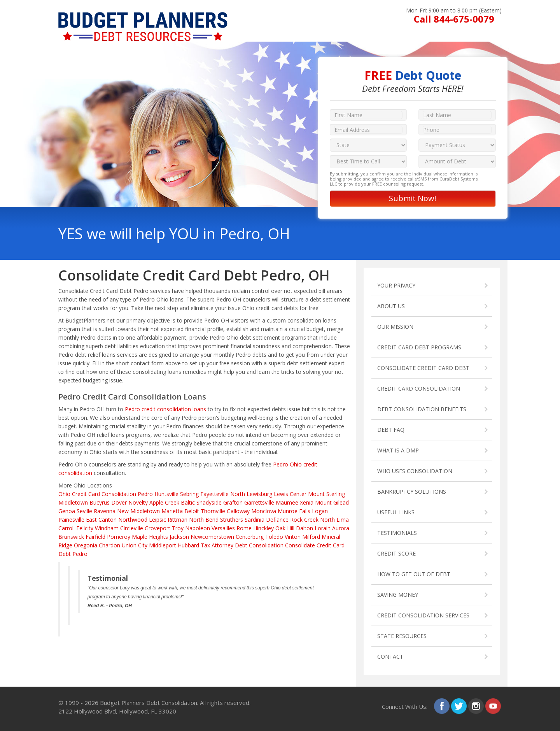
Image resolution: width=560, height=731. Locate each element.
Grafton (233, 502)
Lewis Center (290, 494)
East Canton (101, 520)
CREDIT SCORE (396, 553)
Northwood (133, 520)
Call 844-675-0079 (454, 19)
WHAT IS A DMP (398, 450)
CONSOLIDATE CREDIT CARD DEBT (423, 368)
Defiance (277, 520)
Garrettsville (259, 502)
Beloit (192, 511)
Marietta (172, 511)
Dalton (304, 528)
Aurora (341, 528)
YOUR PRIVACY (396, 285)
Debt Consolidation (259, 545)
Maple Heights (150, 537)
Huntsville (166, 494)
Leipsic (157, 520)
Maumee (287, 502)
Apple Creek (164, 502)
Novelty (138, 502)
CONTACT (390, 656)
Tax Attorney (217, 545)
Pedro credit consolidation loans (165, 409)
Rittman (178, 520)
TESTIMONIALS (397, 533)
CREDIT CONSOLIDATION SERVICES (423, 615)
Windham (107, 528)
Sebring (189, 494)
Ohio (64, 494)
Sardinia (255, 520)
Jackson (179, 537)
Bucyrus (100, 502)
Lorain (323, 528)
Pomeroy (119, 537)
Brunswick (71, 537)
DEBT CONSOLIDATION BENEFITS (422, 409)
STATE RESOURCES (402, 636)
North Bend (204, 520)
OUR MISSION (395, 327)
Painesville (71, 520)
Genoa (67, 511)
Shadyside (209, 502)
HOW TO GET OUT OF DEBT (414, 574)
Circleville (132, 528)
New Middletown (138, 511)
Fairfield (95, 537)
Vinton (293, 537)
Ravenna (105, 511)
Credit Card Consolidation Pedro (112, 494)
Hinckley (263, 528)
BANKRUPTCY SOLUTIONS (412, 492)
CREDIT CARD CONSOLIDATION (419, 388)
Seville (84, 511)
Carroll (66, 528)
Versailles (223, 528)
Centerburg (250, 537)
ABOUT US (391, 306)
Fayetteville (214, 494)
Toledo (274, 537)
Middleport (163, 545)
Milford (311, 537)
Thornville (213, 511)
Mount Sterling (326, 494)
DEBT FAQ (391, 430)
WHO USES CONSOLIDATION (415, 471)
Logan (320, 511)
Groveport (157, 528)
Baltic (188, 502)
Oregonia (86, 545)
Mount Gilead (332, 502)
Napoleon (198, 528)
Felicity (85, 528)
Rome (244, 528)
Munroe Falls (294, 511)
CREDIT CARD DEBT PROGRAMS (419, 347)
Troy (178, 528)
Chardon (109, 545)
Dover (119, 502)
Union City (135, 545)
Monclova (264, 511)
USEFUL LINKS (396, 512)
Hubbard (188, 545)
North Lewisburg (251, 494)
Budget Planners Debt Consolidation (149, 703)
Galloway (238, 511)
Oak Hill (285, 528)
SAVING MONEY (398, 595)
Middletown (73, 502)
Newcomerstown (212, 537)
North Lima (334, 520)
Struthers (232, 520)
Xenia (307, 502)
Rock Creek (304, 520)
